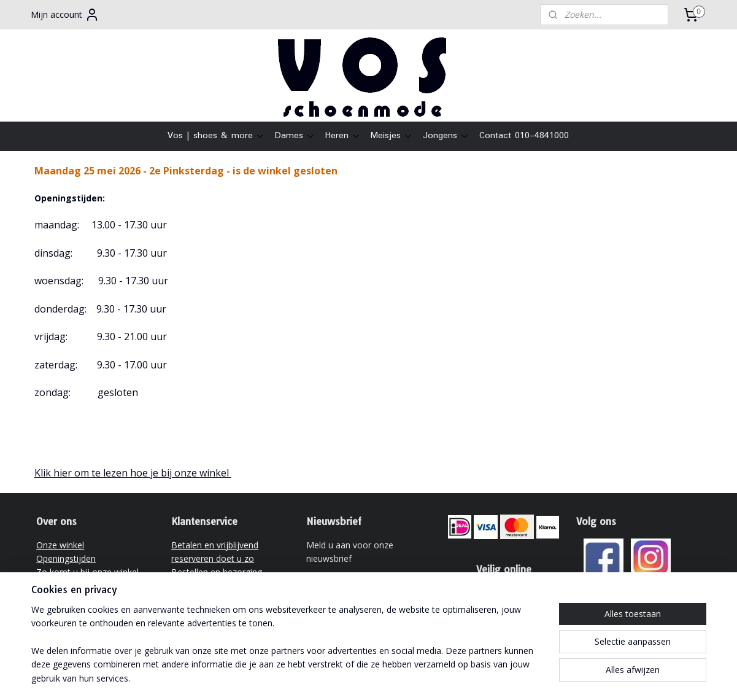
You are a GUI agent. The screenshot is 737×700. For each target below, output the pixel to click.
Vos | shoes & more (216, 136)
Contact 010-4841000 (524, 136)
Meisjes (392, 136)
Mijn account (65, 15)
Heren (343, 136)
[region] (288, 651)
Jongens (446, 136)
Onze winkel (60, 545)
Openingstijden (66, 558)
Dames (295, 136)
